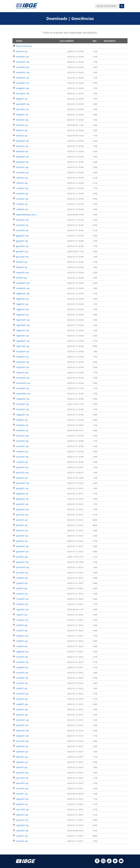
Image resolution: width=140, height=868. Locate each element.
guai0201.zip (22, 251)
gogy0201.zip (22, 236)
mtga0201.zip (22, 415)
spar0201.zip (22, 725)
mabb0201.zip (23, 288)
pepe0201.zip (22, 509)
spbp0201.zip (22, 736)
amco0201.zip (23, 62)
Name (19, 41)
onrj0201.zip (22, 462)
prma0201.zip (23, 567)
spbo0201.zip (22, 730)
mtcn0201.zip (22, 409)
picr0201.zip (22, 520)
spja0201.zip (22, 762)
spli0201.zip (22, 767)
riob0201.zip (22, 578)
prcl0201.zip (22, 557)
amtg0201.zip (22, 88)
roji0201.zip (22, 615)
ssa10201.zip (22, 788)
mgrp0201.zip (23, 330)
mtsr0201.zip (22, 441)
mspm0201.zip (23, 394)
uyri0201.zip (22, 836)
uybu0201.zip (22, 825)
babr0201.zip (22, 120)
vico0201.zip (22, 841)
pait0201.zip (22, 478)
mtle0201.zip (22, 430)
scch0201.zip (22, 678)
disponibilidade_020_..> (27, 215)
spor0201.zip (22, 773)
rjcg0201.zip (22, 583)
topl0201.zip (22, 804)
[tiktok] (109, 862)
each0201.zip (22, 220)
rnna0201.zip (22, 599)
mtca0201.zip (22, 404)
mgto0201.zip (23, 336)
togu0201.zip (22, 799)
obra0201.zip (22, 457)
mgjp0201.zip (22, 309)
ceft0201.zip (22, 183)
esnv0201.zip (22, 230)
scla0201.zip (22, 699)
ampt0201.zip (23, 78)
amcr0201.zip (22, 67)
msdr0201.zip (23, 362)
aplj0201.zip (22, 99)
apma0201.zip (23, 104)
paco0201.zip (22, 472)
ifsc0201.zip (22, 262)
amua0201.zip (23, 93)
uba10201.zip (22, 809)
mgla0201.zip (22, 315)
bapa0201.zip (22, 141)
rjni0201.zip (22, 588)
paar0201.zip (22, 467)
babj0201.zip (22, 114)
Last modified (66, 41)
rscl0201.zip (22, 630)
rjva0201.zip (22, 594)
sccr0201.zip (22, 683)
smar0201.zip (22, 720)
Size (95, 41)
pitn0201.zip (22, 530)
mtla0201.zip (22, 425)
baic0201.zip (22, 125)
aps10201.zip (22, 109)
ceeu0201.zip (22, 172)
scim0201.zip (22, 694)
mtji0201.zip (22, 420)
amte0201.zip (22, 83)
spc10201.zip (22, 741)
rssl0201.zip (22, 646)
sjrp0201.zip (22, 709)
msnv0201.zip (23, 388)
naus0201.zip (22, 446)
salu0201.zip (22, 657)
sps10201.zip (22, 778)
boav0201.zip (22, 162)
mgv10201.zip (23, 346)
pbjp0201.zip (22, 494)
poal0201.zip (22, 536)
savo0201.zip (22, 662)
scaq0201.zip (22, 667)
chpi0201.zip (22, 193)
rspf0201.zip (22, 641)
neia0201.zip (22, 451)
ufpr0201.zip (22, 815)
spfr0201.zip (22, 757)
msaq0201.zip (23, 351)
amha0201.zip (23, 72)
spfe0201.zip (22, 752)
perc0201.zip (22, 515)
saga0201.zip (22, 651)
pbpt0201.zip (22, 499)
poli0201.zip (22, 541)
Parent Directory (24, 46)
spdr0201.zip (22, 746)
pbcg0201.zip (22, 488)
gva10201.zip (22, 257)
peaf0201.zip (22, 504)
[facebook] (97, 862)
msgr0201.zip (22, 367)
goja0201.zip (22, 241)
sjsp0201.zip (22, 715)
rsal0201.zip (22, 625)
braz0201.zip (22, 167)
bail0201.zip (22, 130)
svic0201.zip (22, 794)
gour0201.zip (22, 246)
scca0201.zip (22, 673)
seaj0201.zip (22, 704)
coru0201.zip (22, 199)
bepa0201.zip (22, 157)
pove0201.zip (22, 546)
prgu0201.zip (22, 562)
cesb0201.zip (22, 188)
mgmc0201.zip (23, 320)
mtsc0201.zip (22, 436)
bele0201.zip (22, 151)
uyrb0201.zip (22, 830)
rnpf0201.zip (22, 604)
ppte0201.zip (22, 551)
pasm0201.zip (23, 483)
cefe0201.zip (22, 178)
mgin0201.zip (22, 299)
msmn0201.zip (23, 383)
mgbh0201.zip (23, 293)
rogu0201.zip (22, 609)
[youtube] (121, 862)
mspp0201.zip (23, 399)
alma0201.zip (22, 57)
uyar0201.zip (22, 820)
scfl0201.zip (22, 688)
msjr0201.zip (22, 372)
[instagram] (103, 862)
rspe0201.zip (22, 636)
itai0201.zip (22, 278)
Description (110, 41)
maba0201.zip (23, 283)
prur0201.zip (22, 573)
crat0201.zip (22, 204)
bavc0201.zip (22, 146)
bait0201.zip (22, 136)
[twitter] (115, 862)
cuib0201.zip (22, 209)
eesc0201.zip (22, 225)
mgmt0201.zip (23, 325)
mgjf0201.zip (22, 304)
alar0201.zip (22, 51)
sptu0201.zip (22, 783)
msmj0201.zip (23, 378)
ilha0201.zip (22, 267)
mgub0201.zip (23, 341)
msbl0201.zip (22, 357)
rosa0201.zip (22, 620)
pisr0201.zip (22, 525)
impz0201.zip (22, 272)
